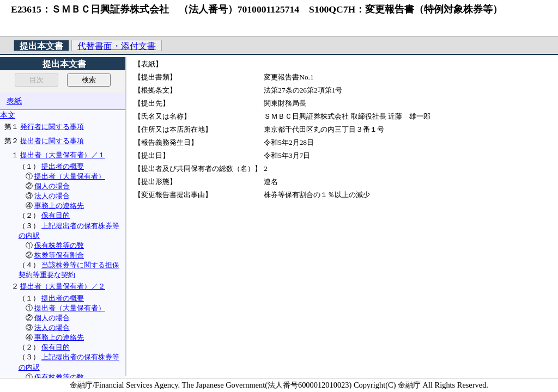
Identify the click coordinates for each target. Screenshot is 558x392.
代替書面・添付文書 (117, 46)
